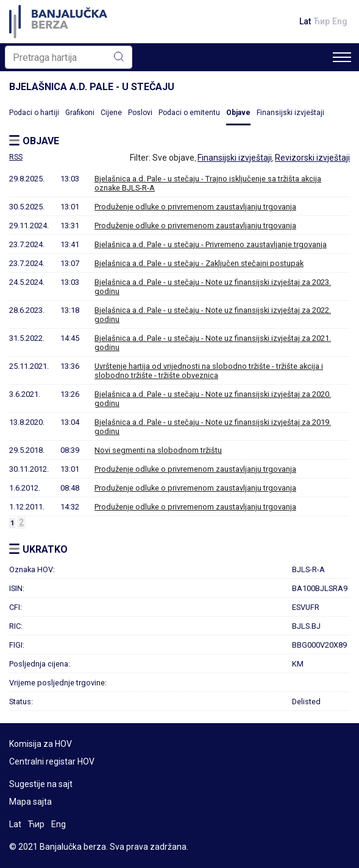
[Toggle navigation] (342, 57)
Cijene (111, 113)
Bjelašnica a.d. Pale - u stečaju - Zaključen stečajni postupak (199, 263)
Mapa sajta (30, 802)
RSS (16, 157)
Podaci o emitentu (189, 113)
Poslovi (140, 113)
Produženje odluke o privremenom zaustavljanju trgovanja (195, 207)
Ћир (322, 21)
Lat (305, 21)
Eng (340, 21)
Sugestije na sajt (41, 784)
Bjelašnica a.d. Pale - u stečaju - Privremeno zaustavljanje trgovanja (211, 244)
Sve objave (173, 158)
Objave (238, 113)
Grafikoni (80, 113)
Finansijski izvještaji (290, 113)
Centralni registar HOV (52, 761)
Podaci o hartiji (34, 113)
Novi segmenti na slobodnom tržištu (158, 450)
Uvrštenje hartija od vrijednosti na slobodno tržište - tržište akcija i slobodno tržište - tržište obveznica (209, 371)
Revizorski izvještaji (312, 158)
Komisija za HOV (41, 744)
